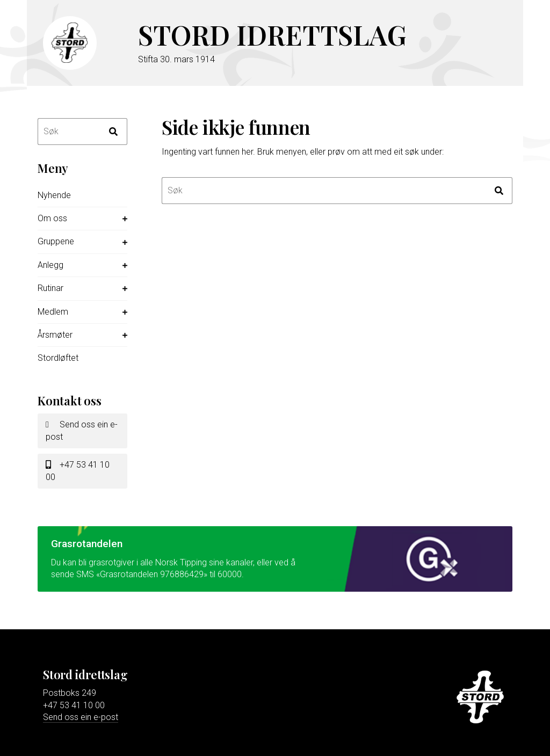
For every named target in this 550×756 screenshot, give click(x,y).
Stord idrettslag (272, 35)
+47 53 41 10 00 (78, 471)
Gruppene (56, 241)
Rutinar (50, 288)
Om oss (52, 218)
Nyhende (54, 195)
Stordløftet (58, 358)
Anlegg (50, 265)
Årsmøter (55, 335)
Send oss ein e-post (82, 430)
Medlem (53, 312)
